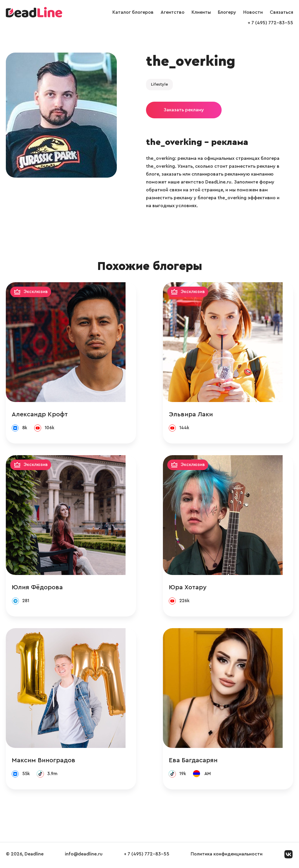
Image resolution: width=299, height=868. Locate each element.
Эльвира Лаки (201, 415)
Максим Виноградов (44, 762)
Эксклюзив (36, 292)
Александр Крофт (40, 415)
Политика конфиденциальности (227, 856)
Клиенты (201, 12)
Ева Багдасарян (204, 762)
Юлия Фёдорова (37, 588)
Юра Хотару (198, 588)
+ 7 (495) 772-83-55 (270, 23)
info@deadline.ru (84, 856)
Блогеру (227, 12)
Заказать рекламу (184, 110)
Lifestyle (159, 84)
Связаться (281, 12)
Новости (253, 12)
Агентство (173, 12)
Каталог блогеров (133, 12)
